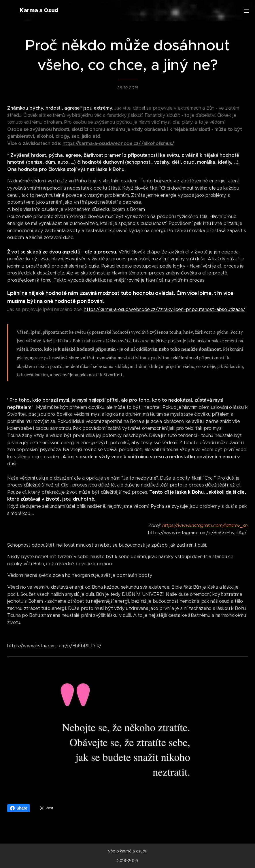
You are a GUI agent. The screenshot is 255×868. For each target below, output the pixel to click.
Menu (246, 11)
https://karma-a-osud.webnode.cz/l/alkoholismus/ (118, 143)
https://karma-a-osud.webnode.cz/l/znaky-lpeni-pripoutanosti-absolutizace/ (164, 309)
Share (19, 808)
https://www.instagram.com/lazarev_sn (205, 525)
